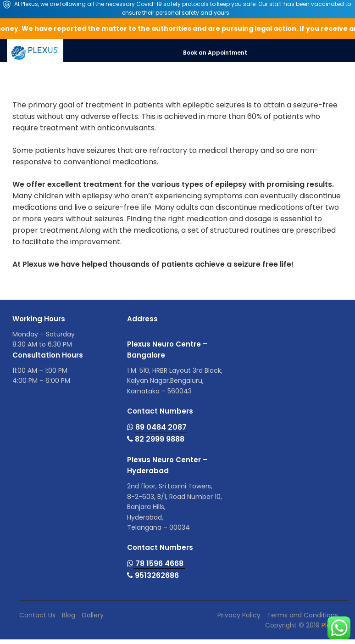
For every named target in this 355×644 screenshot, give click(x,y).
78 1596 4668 (159, 563)
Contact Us (37, 615)
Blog (69, 615)
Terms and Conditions (302, 615)
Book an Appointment (215, 53)
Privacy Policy (239, 615)
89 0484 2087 (161, 427)
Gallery (93, 615)
